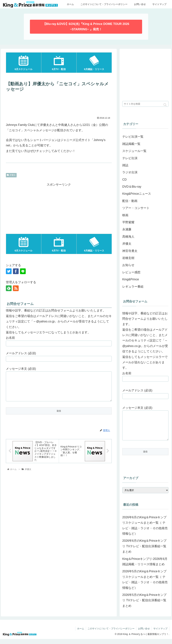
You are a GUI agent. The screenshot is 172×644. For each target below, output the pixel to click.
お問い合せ (144, 634)
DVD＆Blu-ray (132, 187)
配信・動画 (130, 201)
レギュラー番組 (133, 287)
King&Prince (131, 279)
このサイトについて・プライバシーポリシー (111, 634)
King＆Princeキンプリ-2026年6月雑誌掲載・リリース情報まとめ (145, 567)
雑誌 (125, 165)
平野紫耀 (128, 222)
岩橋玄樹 (128, 258)
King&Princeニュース (137, 194)
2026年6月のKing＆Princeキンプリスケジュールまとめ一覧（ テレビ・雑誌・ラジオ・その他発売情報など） (145, 530)
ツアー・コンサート (136, 208)
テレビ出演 (130, 158)
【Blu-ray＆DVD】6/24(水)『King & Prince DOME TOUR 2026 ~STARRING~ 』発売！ (86, 27)
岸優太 (11, 175)
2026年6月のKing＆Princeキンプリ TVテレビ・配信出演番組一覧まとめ (144, 551)
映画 (125, 215)
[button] (165, 105)
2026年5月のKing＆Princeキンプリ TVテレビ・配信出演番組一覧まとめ (144, 605)
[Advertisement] (59, 104)
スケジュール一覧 (134, 151)
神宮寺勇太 (130, 251)
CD (124, 180)
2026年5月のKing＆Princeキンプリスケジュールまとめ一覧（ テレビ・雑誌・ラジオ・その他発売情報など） (145, 585)
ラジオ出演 (130, 172)
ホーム (80, 634)
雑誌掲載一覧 (131, 144)
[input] (145, 104)
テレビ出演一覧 (133, 137)
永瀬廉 (127, 229)
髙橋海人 (128, 237)
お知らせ (128, 265)
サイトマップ (160, 634)
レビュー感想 (131, 272)
